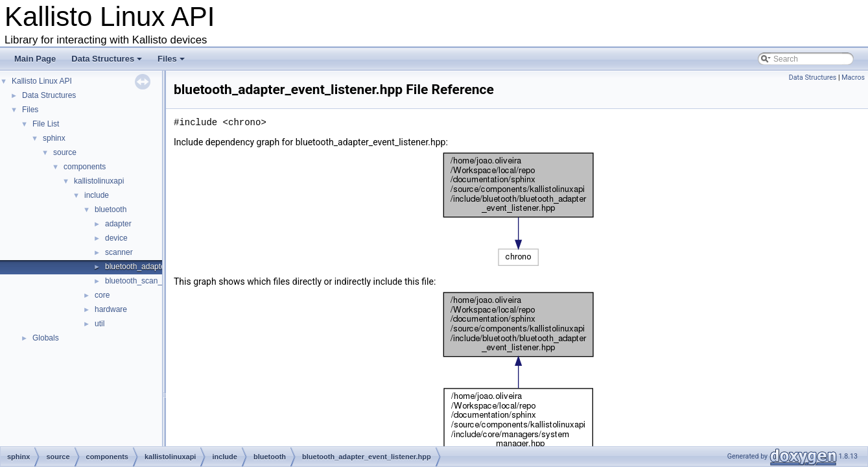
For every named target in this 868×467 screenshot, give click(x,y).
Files (172, 62)
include (97, 195)
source (65, 152)
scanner (119, 252)
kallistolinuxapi (99, 181)
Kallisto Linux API (42, 81)
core (102, 295)
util (100, 324)
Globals (46, 338)
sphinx (54, 138)
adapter (118, 224)
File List (46, 124)
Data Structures (108, 62)
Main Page (35, 59)
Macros (853, 78)
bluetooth (111, 210)
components (85, 167)
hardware (111, 309)
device (116, 238)
